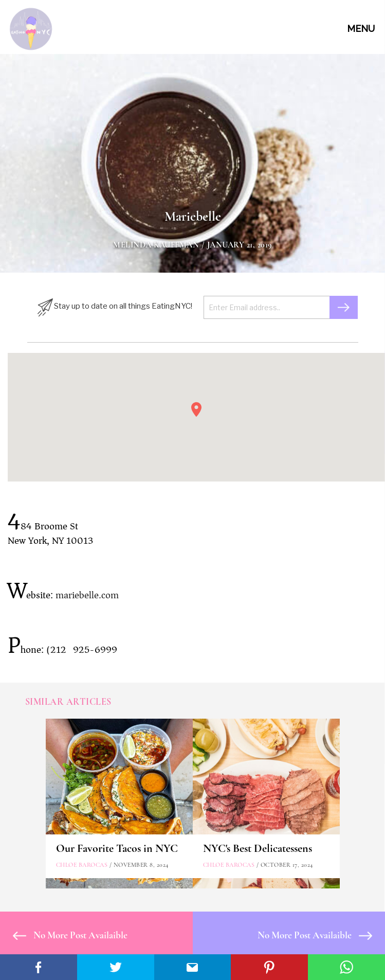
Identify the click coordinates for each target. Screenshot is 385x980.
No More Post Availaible (70, 935)
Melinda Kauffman (156, 245)
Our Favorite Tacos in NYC (117, 848)
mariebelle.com (87, 595)
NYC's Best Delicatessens (258, 848)
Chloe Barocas (82, 865)
